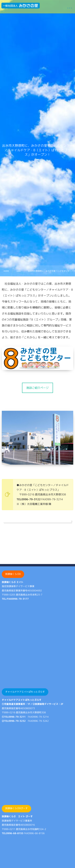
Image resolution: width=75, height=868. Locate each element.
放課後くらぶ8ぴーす (16, 808)
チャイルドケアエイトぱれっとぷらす (25, 692)
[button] (37, 388)
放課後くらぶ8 (13, 574)
